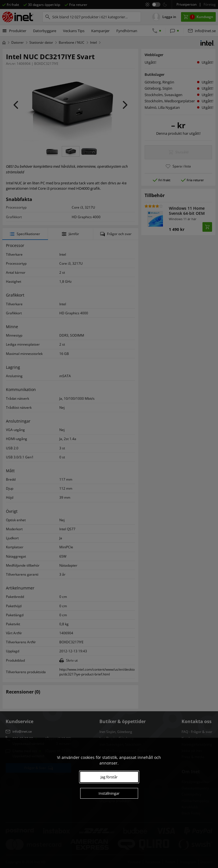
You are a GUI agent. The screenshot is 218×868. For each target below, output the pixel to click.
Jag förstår (109, 777)
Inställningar (109, 793)
